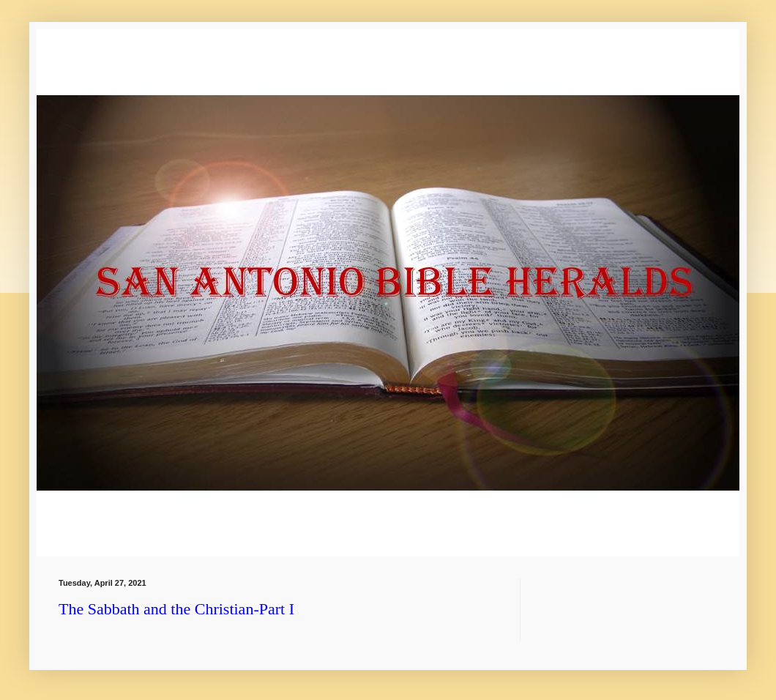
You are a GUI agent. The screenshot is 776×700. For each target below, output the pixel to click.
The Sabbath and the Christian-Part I (176, 609)
